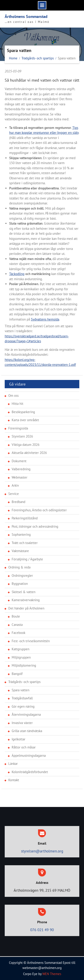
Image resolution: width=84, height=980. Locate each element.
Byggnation (20, 584)
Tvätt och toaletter (25, 543)
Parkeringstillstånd (25, 518)
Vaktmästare (20, 551)
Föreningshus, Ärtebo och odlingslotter (39, 510)
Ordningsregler (22, 576)
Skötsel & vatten (24, 592)
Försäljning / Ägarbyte (27, 559)
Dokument (19, 461)
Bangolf (17, 674)
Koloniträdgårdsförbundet (30, 772)
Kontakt (14, 780)
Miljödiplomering (24, 665)
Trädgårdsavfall (22, 698)
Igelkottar (18, 739)
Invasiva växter (22, 723)
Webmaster (19, 477)
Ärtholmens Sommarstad (26, 16)
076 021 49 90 (42, 930)
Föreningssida (18, 428)
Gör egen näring (23, 706)
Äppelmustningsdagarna (29, 756)
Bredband (18, 502)
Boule (16, 616)
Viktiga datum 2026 (26, 445)
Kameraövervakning (26, 600)
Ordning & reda (19, 567)
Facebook (18, 633)
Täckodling (17, 274)
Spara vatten (20, 690)
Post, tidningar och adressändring (35, 526)
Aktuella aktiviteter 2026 (29, 453)
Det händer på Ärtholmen (26, 608)
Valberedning (21, 469)
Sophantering (21, 534)
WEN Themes (52, 974)
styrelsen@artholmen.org (42, 851)
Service (14, 494)
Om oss (13, 396)
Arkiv (15, 485)
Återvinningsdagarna (26, 714)
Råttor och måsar (24, 747)
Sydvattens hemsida (45, 319)
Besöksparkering (23, 412)
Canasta (17, 625)
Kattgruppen (20, 649)
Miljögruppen (21, 657)
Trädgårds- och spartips (24, 682)
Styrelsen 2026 (22, 436)
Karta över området (25, 420)
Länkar (13, 764)
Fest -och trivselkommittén (31, 641)
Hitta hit (17, 404)
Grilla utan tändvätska (27, 731)
